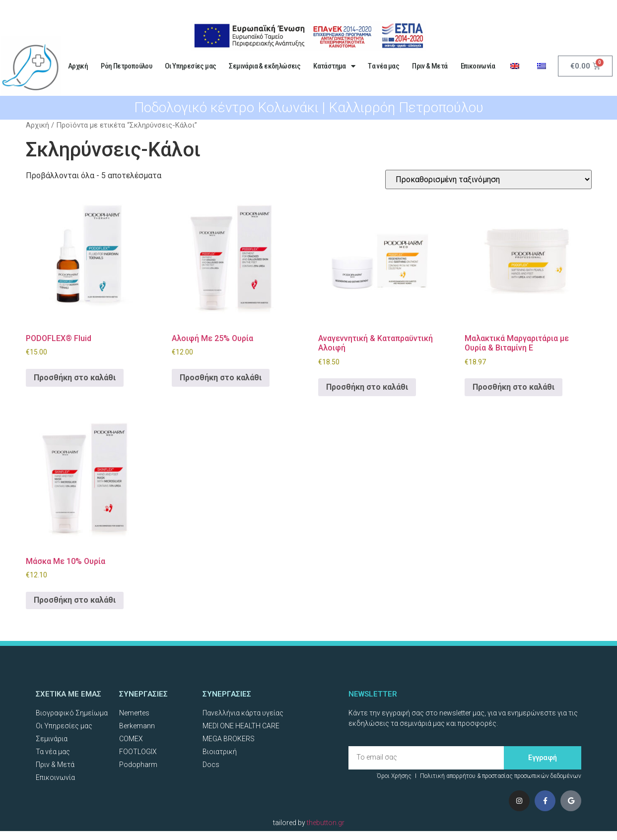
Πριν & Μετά (430, 66)
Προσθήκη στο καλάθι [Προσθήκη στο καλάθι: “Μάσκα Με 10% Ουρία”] (75, 600)
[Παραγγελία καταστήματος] (488, 179)
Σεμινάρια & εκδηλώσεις (265, 66)
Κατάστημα (334, 66)
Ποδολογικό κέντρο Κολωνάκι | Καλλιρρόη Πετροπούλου (309, 107)
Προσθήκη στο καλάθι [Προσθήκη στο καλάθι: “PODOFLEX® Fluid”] (75, 378)
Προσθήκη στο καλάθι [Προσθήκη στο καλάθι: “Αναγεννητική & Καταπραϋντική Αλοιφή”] (367, 387)
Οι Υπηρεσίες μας (190, 66)
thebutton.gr (326, 823)
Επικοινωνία (478, 66)
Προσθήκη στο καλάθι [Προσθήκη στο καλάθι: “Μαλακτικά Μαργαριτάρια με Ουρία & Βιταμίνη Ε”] (514, 387)
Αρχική (78, 66)
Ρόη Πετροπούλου (126, 66)
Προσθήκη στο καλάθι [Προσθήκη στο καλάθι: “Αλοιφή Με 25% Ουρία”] (221, 378)
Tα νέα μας (383, 66)
